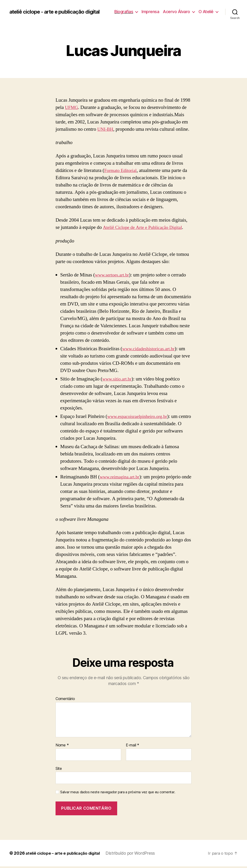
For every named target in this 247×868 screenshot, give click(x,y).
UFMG (72, 109)
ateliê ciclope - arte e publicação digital (51, 13)
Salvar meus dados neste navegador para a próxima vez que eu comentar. (118, 794)
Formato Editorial (122, 172)
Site (59, 770)
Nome (62, 747)
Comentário (65, 701)
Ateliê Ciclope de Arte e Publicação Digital (146, 229)
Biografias (147, 9)
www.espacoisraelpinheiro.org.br (140, 418)
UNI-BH (106, 131)
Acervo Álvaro (200, 9)
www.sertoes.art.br (113, 277)
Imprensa (174, 9)
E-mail (133, 747)
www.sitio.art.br (118, 381)
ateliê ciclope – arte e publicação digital (66, 855)
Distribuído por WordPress (136, 855)
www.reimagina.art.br (121, 479)
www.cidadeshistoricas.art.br (151, 350)
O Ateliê (206, 16)
